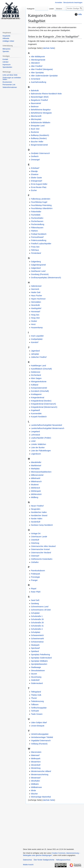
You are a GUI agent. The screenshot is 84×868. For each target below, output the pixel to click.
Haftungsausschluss (63, 860)
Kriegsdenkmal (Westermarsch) (44, 407)
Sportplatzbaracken (39, 664)
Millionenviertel (37, 475)
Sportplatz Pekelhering (40, 655)
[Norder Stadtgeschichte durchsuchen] (75, 8)
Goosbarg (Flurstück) (40, 274)
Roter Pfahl (36, 592)
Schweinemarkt (37, 639)
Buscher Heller (37, 142)
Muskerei (35, 485)
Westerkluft (36, 765)
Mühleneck (36, 488)
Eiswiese (35, 174)
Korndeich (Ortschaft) (40, 391)
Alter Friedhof (37, 66)
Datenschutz (28, 860)
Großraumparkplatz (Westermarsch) (46, 278)
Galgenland (36, 268)
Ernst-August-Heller (39, 184)
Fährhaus (35, 250)
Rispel (34, 589)
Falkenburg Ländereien (41, 199)
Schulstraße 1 (37, 616)
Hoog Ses (35, 315)
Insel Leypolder (37, 336)
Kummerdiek (36, 414)
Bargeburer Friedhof (39, 100)
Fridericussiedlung (39, 240)
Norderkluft (36, 522)
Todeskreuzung (37, 701)
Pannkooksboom (38, 571)
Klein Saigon (36, 378)
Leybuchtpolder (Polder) (41, 438)
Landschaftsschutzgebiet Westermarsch (48, 428)
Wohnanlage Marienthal (41, 797)
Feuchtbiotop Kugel (39, 202)
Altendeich (35, 63)
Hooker (34, 321)
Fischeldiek (36, 215)
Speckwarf (35, 648)
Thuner (34, 698)
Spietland (35, 651)
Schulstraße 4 (37, 629)
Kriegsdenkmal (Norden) (41, 401)
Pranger (34, 580)
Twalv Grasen (37, 714)
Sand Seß (35, 600)
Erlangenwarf (37, 181)
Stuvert (34, 674)
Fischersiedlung (38, 224)
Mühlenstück (36, 494)
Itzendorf (35, 342)
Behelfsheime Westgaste (41, 113)
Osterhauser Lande (39, 537)
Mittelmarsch (36, 481)
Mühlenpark (36, 491)
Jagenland (35, 351)
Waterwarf (35, 755)
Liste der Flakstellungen (41, 451)
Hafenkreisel (36, 286)
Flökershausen (37, 228)
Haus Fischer (36, 296)
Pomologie (35, 577)
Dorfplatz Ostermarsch (40, 153)
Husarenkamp (37, 328)
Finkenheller (36, 212)
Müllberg (35, 497)
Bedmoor (35, 107)
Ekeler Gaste (36, 178)
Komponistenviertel (39, 388)
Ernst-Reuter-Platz (39, 187)
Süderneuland (37, 683)
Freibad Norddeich (39, 234)
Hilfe (78, 14)
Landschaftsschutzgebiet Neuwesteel (46, 425)
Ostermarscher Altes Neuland (43, 546)
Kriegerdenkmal (38, 398)
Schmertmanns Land (40, 607)
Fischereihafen (37, 218)
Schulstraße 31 (37, 626)
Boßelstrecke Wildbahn (41, 123)
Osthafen (35, 562)
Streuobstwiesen (38, 671)
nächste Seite (49, 48)
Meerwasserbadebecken (41, 472)
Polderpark (36, 574)
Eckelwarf (35, 168)
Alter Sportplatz (37, 73)
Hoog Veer (35, 318)
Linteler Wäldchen (38, 444)
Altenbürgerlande (38, 60)
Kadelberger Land (38, 366)
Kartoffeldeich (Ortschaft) (41, 369)
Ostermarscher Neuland (41, 553)
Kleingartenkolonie (39, 382)
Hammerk (35, 289)
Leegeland (35, 432)
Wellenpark (36, 759)
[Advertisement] (53, 825)
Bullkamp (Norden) (39, 138)
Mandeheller (36, 462)
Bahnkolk (35, 91)
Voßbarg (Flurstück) (39, 744)
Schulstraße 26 (37, 619)
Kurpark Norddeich (39, 417)
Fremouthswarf (37, 237)
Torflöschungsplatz (39, 708)
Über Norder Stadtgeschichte (44, 860)
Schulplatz (35, 613)
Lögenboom (36, 454)
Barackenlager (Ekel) (40, 97)
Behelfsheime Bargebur (41, 110)
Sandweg (35, 603)
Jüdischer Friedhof (39, 357)
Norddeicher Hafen (39, 512)
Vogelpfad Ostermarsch (41, 741)
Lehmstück (36, 435)
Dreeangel (35, 160)
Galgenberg (36, 262)
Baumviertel (36, 103)
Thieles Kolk (36, 695)
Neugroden (36, 509)
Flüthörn (34, 231)
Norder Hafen (37, 519)
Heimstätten (36, 302)
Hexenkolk (35, 305)
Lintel (33, 441)
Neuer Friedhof (37, 506)
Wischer (34, 794)
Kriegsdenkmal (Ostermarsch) (43, 404)
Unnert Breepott (38, 726)
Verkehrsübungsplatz (40, 734)
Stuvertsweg (36, 677)
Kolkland (35, 385)
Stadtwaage (36, 667)
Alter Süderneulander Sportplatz (44, 76)
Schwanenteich (37, 635)
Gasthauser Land (38, 271)
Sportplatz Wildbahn (39, 661)
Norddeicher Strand (39, 515)
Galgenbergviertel (38, 265)
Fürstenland (36, 253)
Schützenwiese (37, 642)
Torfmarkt (35, 711)
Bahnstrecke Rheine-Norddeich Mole (46, 94)
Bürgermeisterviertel (39, 145)
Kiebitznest (36, 372)
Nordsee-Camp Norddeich (42, 525)
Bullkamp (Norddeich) (40, 135)
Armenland (36, 79)
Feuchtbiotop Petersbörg (41, 205)
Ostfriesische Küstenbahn (42, 559)
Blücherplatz (36, 119)
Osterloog (35, 543)
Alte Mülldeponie (38, 57)
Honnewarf (36, 312)
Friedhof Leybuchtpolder (41, 244)
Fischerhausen (37, 221)
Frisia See (35, 247)
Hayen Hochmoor (38, 299)
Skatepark (35, 645)
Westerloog (36, 768)
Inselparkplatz (37, 339)
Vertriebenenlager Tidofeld (42, 737)
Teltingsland (36, 692)
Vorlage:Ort (36, 533)
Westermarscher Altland (41, 771)
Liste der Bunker (38, 448)
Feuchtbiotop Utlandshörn (42, 208)
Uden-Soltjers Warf (39, 723)
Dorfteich (35, 156)
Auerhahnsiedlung (39, 82)
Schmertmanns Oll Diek (41, 610)
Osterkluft (35, 540)
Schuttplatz (36, 632)
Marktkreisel (36, 466)
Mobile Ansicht (28, 865)
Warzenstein (36, 752)
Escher (34, 190)
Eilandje (34, 171)
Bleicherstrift (36, 116)
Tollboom (35, 705)
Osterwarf (35, 556)
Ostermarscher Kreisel (40, 549)
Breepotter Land (38, 126)
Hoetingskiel (36, 308)
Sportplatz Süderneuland (41, 658)
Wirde (33, 790)
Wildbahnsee (36, 787)
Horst (33, 324)
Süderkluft (35, 680)
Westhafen (35, 781)
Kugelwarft (35, 410)
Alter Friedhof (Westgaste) (42, 69)
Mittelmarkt (36, 478)
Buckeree (35, 132)
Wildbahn (35, 784)
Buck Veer (35, 129)
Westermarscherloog (40, 774)
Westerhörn (36, 762)
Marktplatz (35, 469)
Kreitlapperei (36, 394)
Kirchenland (36, 375)
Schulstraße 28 (37, 623)
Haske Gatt (36, 292)
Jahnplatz (35, 354)
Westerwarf (36, 778)
